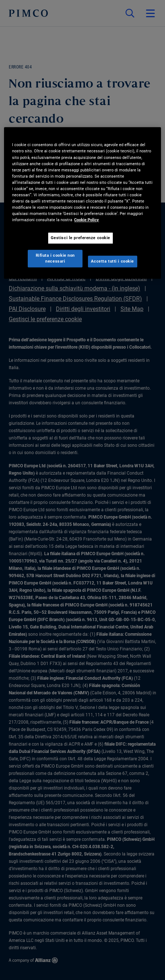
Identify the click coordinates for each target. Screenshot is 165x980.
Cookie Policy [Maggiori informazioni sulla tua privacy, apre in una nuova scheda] (87, 220)
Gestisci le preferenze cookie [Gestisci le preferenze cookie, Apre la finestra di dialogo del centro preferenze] (81, 238)
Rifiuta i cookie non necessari (55, 258)
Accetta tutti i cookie (112, 261)
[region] (82, 203)
